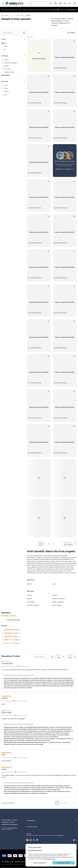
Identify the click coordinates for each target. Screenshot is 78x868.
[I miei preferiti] (65, 3)
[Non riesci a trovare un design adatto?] (65, 162)
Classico (30, 597)
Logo (54, 586)
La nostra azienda (52, 829)
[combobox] (39, 3)
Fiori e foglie (31, 604)
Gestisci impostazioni (40, 863)
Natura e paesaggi (58, 604)
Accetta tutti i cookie (63, 863)
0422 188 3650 (5, 863)
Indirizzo (30, 586)
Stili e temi (5, 58)
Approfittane (72, 10)
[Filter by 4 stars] (3, 635)
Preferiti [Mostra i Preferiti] (71, 35)
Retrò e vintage (57, 607)
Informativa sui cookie (50, 859)
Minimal (55, 597)
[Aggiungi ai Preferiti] (74, 43)
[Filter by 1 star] (3, 645)
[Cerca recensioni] (43, 659)
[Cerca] (50, 3)
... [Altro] (12, 15)
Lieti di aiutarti (52, 822)
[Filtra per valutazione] (61, 659)
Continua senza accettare (35, 847)
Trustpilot (29, 836)
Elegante (30, 600)
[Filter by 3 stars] (3, 638)
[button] (36, 546)
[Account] (70, 3)
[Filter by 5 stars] (3, 632)
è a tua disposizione (12, 830)
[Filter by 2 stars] (3, 642)
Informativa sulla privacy (21, 863)
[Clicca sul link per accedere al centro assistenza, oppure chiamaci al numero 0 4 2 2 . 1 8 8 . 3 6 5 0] (55, 3)
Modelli (28, 15)
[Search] (52, 659)
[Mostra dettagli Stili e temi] (5, 77)
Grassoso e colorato (33, 607)
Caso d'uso (5, 83)
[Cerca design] (24, 35)
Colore (4, 41)
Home (12, 863)
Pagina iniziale (5, 15)
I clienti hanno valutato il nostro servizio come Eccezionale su (45, 837)
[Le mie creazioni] (61, 3)
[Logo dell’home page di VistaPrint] (14, 3)
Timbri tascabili (20, 15)
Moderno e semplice (59, 600)
